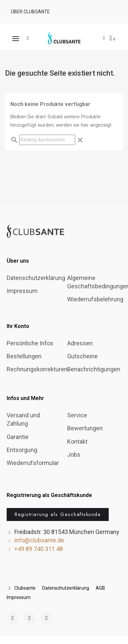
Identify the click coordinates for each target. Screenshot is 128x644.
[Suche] (47, 140)
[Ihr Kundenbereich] (104, 38)
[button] (30, 12)
